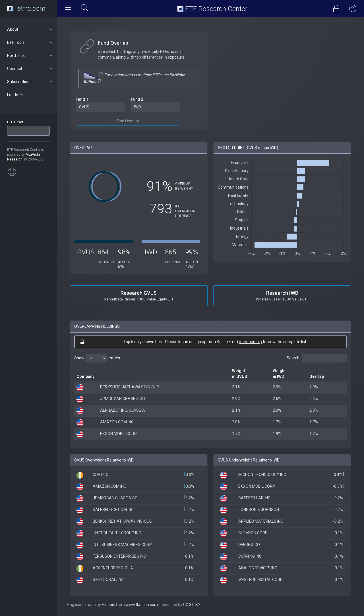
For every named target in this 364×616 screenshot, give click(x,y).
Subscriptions (30, 82)
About (30, 29)
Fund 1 (82, 99)
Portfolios (30, 55)
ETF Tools (30, 42)
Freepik (108, 605)
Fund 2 (137, 99)
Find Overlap (128, 121)
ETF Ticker (15, 122)
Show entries (97, 358)
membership (250, 342)
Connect (30, 69)
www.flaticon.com (142, 605)
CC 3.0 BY (192, 605)
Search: (317, 358)
